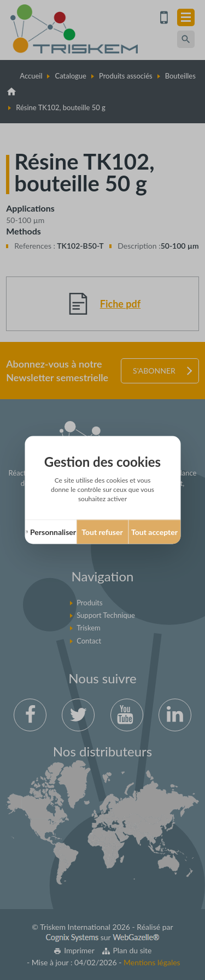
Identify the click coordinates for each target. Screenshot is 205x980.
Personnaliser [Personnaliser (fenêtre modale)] (53, 532)
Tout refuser (102, 532)
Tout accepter (154, 532)
